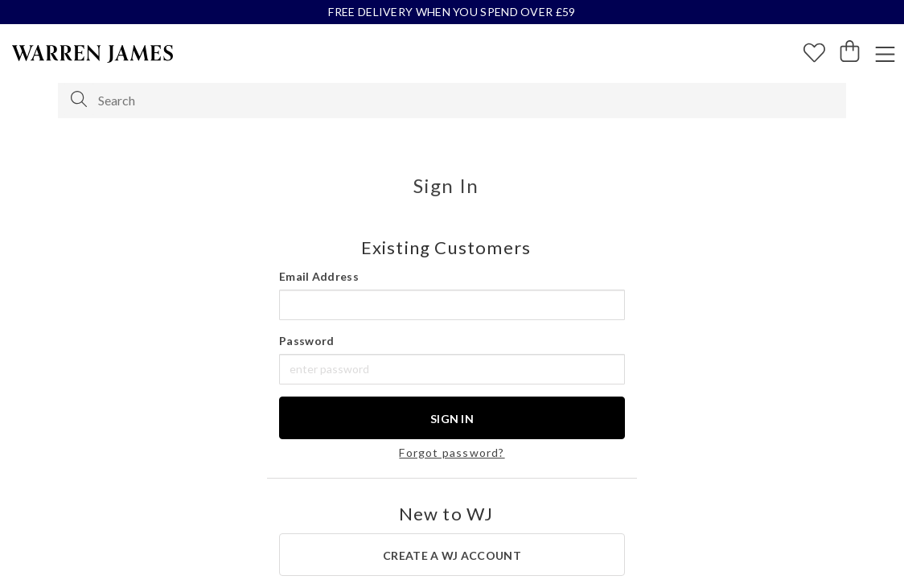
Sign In (452, 419)
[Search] (79, 100)
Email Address (319, 276)
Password (306, 341)
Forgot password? (452, 452)
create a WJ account (452, 555)
